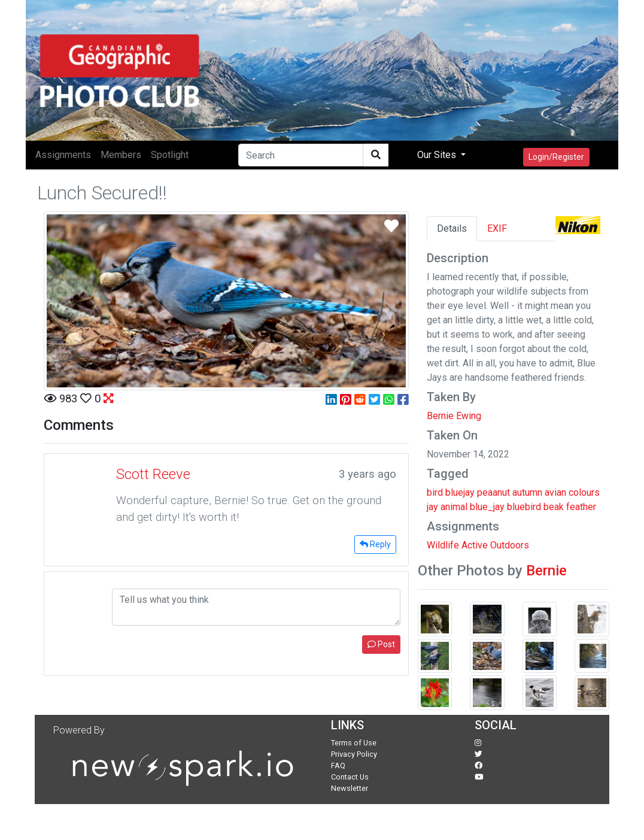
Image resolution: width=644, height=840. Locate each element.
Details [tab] (452, 228)
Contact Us (350, 777)
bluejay (460, 492)
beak (554, 507)
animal (454, 507)
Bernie (546, 571)
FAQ (338, 765)
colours (584, 492)
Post (381, 644)
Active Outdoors (495, 545)
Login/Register (556, 157)
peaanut (493, 492)
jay (432, 507)
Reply (375, 544)
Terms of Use (354, 743)
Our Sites (438, 155)
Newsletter (350, 788)
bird (435, 492)
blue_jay (487, 507)
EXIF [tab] (497, 228)
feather (581, 507)
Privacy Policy (354, 754)
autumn (527, 492)
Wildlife (443, 545)
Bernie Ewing (454, 416)
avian (555, 492)
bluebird (524, 507)
